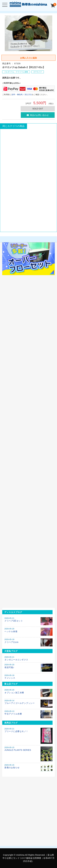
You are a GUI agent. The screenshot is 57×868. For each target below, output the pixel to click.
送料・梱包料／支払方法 (22, 95)
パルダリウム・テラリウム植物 (16, 72)
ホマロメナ (38, 72)
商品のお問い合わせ (38, 115)
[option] (29, 33)
